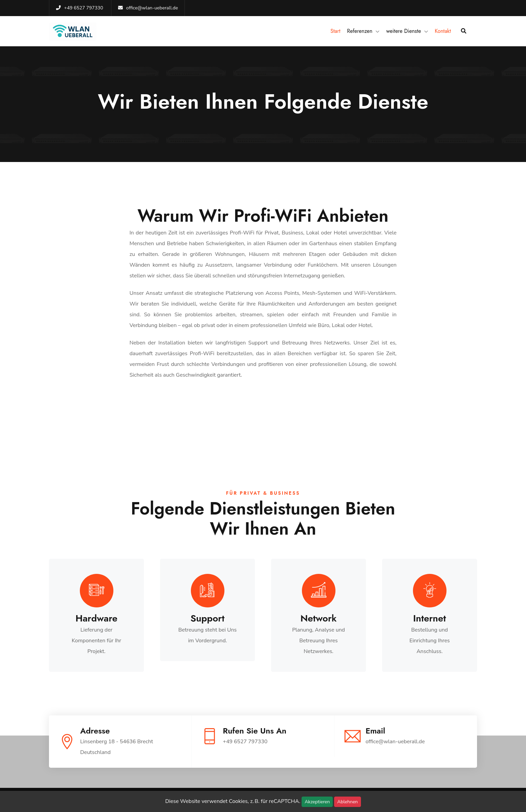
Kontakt (443, 31)
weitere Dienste (404, 31)
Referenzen (360, 31)
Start (335, 31)
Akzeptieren (317, 802)
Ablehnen (347, 802)
